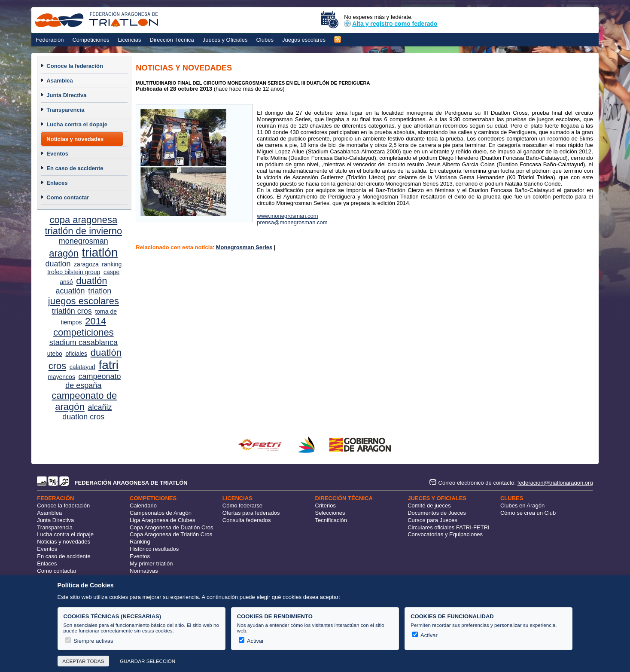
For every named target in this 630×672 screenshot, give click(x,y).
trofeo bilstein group (74, 272)
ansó (66, 282)
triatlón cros (72, 311)
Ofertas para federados (251, 513)
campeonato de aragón (85, 401)
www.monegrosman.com (287, 216)
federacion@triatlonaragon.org (555, 483)
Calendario (143, 506)
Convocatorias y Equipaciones (445, 534)
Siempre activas (89, 641)
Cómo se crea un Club (528, 513)
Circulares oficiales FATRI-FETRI (448, 527)
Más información (215, 661)
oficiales (76, 354)
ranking (112, 264)
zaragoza (86, 264)
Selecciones (330, 513)
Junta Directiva (66, 95)
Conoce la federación (75, 66)
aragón (64, 253)
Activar (251, 641)
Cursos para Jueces (432, 520)
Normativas (144, 571)
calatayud (82, 367)
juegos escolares (84, 301)
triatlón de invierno (83, 231)
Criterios (326, 506)
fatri (108, 365)
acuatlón (70, 291)
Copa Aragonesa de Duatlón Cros (171, 527)
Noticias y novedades (75, 139)
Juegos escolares (304, 40)
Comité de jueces (429, 506)
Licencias (129, 40)
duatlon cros (83, 417)
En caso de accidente (75, 168)
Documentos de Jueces (437, 513)
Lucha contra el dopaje (77, 124)
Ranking (140, 542)
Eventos (57, 154)
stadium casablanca (84, 342)
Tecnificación (331, 520)
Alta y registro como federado (391, 24)
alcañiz (100, 407)
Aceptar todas (83, 661)
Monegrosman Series (244, 247)
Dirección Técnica (172, 40)
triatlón (100, 252)
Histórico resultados (154, 549)
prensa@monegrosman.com (292, 222)
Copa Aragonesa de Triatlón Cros (171, 534)
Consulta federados (247, 520)
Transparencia (65, 110)
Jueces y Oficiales (225, 40)
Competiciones (91, 40)
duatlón (91, 281)
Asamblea (59, 81)
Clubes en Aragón (522, 506)
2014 (96, 321)
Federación (50, 40)
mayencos (61, 377)
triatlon (100, 291)
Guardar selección (148, 661)
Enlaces (57, 183)
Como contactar (68, 197)
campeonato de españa (93, 381)
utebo (55, 354)
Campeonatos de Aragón (161, 513)
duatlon (58, 264)
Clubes (265, 40)
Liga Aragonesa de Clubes (163, 520)
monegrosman (84, 241)
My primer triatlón (151, 564)
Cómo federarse (242, 506)
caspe (111, 272)
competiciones (84, 332)
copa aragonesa (83, 220)
